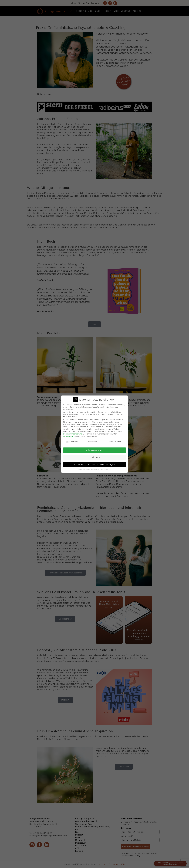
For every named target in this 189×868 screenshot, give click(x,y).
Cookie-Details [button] (82, 470)
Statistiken (91, 442)
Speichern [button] (95, 457)
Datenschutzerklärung (73, 434)
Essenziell (72, 442)
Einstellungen (69, 436)
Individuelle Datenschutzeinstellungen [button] (95, 464)
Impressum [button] (108, 470)
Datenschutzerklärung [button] (96, 470)
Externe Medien (113, 442)
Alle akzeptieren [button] (95, 450)
